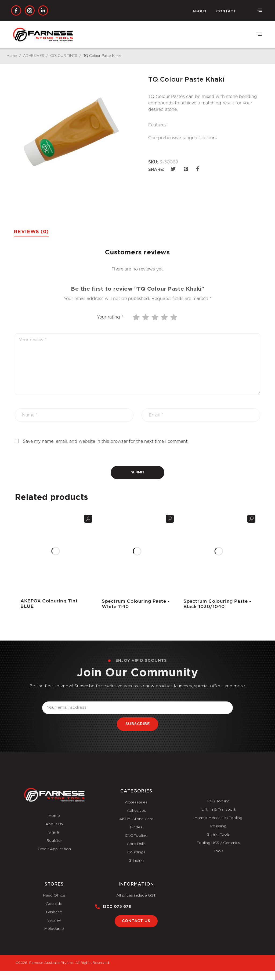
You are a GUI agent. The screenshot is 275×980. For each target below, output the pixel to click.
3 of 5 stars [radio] (155, 317)
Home (12, 56)
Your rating (110, 317)
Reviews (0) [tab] (32, 232)
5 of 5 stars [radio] (174, 317)
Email (48, 698)
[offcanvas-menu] (259, 10)
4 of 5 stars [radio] (165, 317)
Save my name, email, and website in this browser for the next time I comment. (106, 441)
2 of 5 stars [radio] (146, 317)
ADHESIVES (34, 56)
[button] (259, 34)
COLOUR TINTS (64, 56)
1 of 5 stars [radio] (137, 317)
